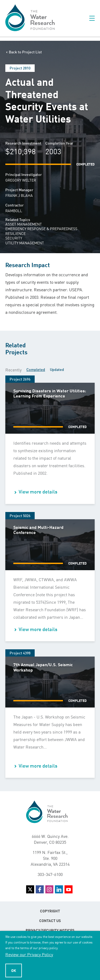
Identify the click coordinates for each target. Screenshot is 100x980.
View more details (38, 491)
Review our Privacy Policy (29, 954)
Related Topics (18, 219)
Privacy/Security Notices (50, 930)
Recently (13, 370)
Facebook (40, 889)
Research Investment (23, 143)
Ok (14, 970)
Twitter (30, 889)
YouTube (69, 889)
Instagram (49, 889)
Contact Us (50, 920)
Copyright (50, 911)
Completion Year (59, 143)
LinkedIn (59, 889)
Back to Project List (25, 52)
